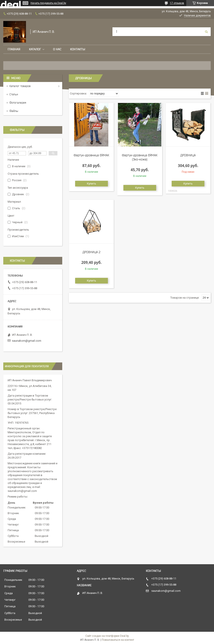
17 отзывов (177, 3)
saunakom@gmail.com (27, 341)
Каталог (35, 49)
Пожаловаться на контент (118, 640)
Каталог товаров (20, 86)
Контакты (78, 49)
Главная (14, 49)
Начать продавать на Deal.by (48, 3)
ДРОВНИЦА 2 (91, 252)
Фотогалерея (18, 103)
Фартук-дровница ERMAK (91, 155)
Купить (91, 184)
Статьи (14, 94)
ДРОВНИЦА (188, 155)
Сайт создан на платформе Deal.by (107, 636)
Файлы (14, 111)
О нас (57, 49)
